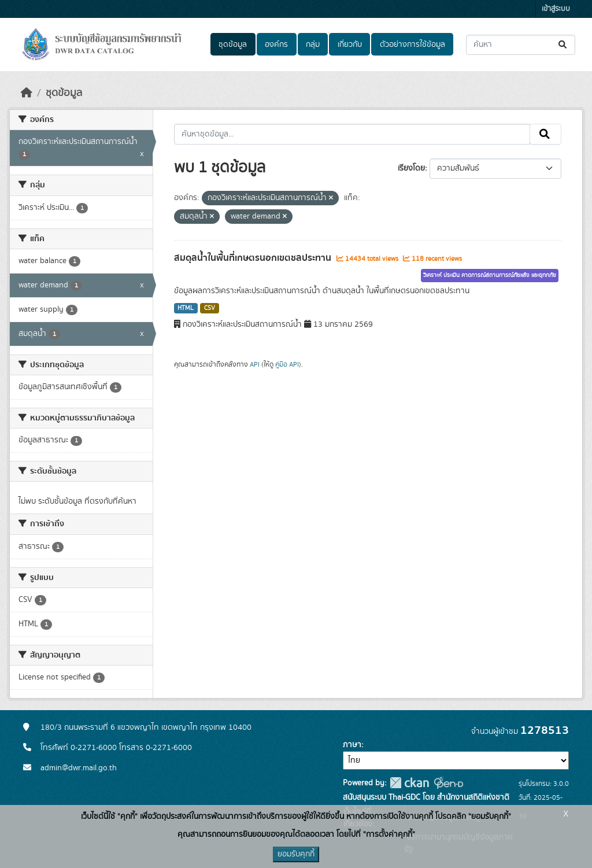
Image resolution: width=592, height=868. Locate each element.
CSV (210, 308)
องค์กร (276, 45)
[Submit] (563, 45)
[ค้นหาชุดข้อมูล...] (521, 45)
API (255, 364)
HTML (186, 308)
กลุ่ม (313, 45)
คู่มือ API (287, 364)
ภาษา (352, 745)
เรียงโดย (411, 168)
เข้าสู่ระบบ (556, 9)
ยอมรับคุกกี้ (296, 854)
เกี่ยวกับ (350, 45)
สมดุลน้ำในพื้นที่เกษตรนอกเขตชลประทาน (254, 258)
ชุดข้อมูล (233, 45)
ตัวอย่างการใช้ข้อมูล (412, 45)
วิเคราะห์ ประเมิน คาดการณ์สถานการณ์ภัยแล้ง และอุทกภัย (490, 275)
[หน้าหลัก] (27, 93)
